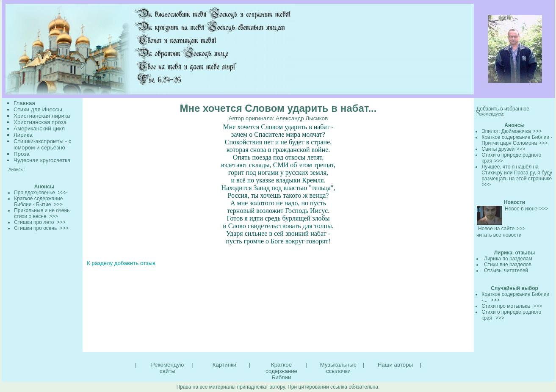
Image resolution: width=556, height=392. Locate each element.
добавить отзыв (135, 263)
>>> (537, 131)
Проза (22, 154)
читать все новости (499, 235)
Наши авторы (395, 365)
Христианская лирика (42, 116)
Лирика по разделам (508, 259)
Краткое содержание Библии (281, 371)
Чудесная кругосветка (42, 160)
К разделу (100, 263)
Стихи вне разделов (508, 265)
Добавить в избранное (503, 109)
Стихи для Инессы (38, 109)
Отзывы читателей (506, 271)
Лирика (23, 135)
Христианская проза (40, 122)
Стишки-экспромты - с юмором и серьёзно (42, 144)
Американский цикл (39, 128)
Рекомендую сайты (167, 368)
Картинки (224, 365)
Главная (24, 103)
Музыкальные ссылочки (338, 368)
